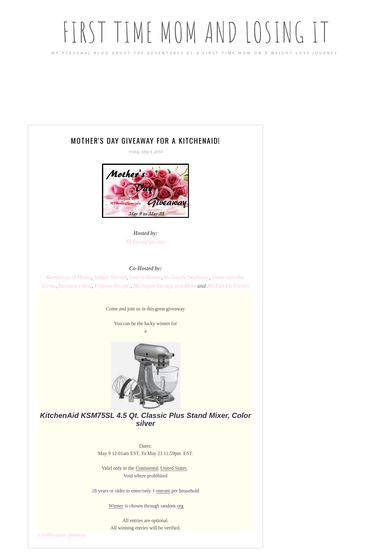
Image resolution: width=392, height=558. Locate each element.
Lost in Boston (145, 277)
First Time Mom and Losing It (196, 32)
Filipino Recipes (113, 286)
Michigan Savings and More (165, 286)
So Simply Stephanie (187, 277)
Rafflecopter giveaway (62, 535)
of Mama (69, 277)
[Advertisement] (196, 90)
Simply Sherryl (110, 277)
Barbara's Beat (75, 286)
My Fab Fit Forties (228, 286)
